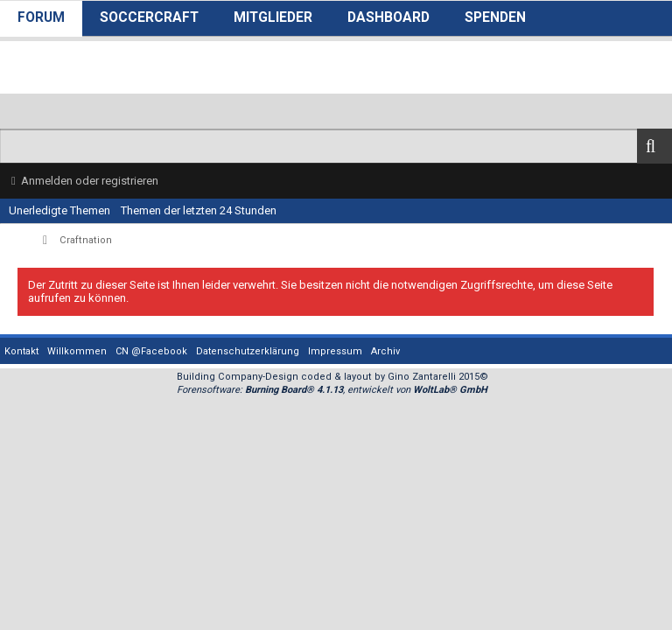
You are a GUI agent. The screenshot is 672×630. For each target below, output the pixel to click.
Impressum (335, 351)
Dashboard (388, 17)
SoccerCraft (149, 17)
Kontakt (21, 351)
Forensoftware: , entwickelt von (332, 390)
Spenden (495, 17)
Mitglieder (273, 17)
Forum (41, 17)
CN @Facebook (151, 351)
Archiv (385, 351)
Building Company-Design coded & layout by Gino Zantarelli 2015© (332, 377)
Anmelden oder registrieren (90, 181)
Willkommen (77, 351)
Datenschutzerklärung (248, 351)
